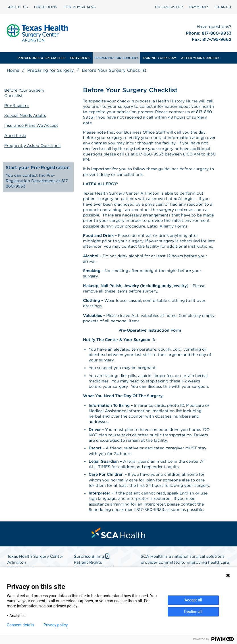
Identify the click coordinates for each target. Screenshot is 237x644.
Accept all (193, 600)
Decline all (193, 612)
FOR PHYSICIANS (80, 7)
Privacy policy (56, 625)
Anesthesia (15, 134)
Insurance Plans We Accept (32, 124)
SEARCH (223, 7)
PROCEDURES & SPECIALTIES (41, 58)
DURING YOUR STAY (160, 58)
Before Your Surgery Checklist (25, 92)
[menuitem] (18, 7)
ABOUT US (18, 7)
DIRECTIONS (46, 7)
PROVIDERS (80, 58)
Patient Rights (88, 562)
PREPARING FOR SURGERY (117, 58)
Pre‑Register (169, 7)
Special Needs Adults (25, 114)
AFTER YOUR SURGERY (200, 58)
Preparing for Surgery (51, 70)
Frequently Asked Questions (33, 143)
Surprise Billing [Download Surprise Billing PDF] (92, 556)
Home (13, 70)
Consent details (21, 625)
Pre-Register (17, 105)
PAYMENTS (199, 7)
